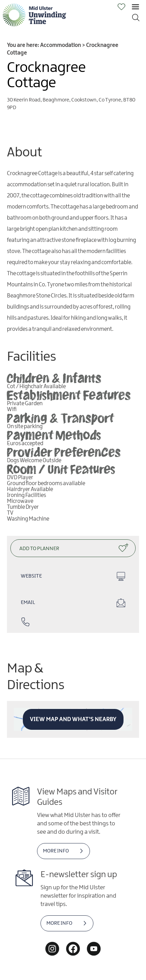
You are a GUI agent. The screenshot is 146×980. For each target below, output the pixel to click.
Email (73, 603)
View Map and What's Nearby (73, 719)
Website (73, 576)
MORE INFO (56, 851)
